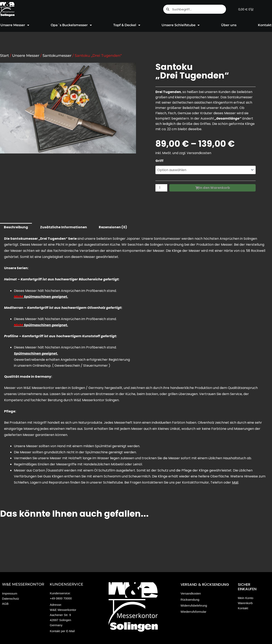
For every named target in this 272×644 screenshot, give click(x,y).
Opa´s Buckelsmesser (71, 25)
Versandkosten (199, 153)
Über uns (229, 25)
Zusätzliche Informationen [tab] (64, 227)
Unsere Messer (26, 56)
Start (4, 56)
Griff (159, 161)
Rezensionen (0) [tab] (113, 227)
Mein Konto (246, 598)
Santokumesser (57, 56)
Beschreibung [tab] (16, 227)
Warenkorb (245, 603)
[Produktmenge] (161, 188)
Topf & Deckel (127, 25)
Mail (235, 482)
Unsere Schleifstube (181, 25)
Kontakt (243, 608)
